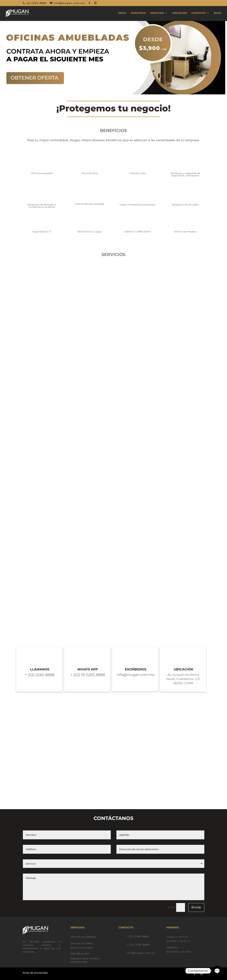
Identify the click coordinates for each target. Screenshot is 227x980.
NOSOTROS (138, 13)
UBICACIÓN (179, 13)
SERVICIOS (157, 13)
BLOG (218, 13)
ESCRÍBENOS (136, 669)
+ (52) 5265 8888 (138, 945)
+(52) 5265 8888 (138, 936)
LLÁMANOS (40, 669)
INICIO (122, 13)
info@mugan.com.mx (141, 953)
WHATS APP (88, 669)
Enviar (196, 907)
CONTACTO (199, 13)
